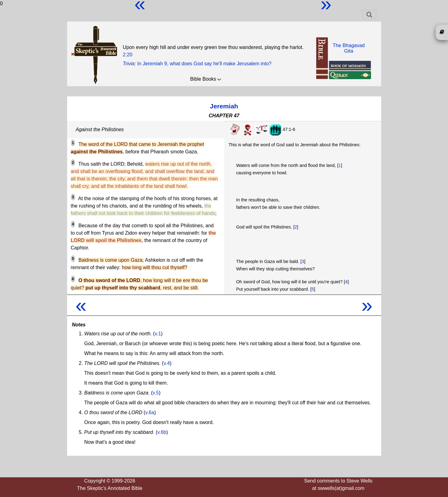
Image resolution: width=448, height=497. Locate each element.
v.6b (162, 432)
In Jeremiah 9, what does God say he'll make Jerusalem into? (204, 64)
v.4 (167, 363)
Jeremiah (224, 106)
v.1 (158, 334)
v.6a (150, 412)
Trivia (129, 64)
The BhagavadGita (349, 48)
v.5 (156, 393)
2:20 (128, 55)
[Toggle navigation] (369, 14)
